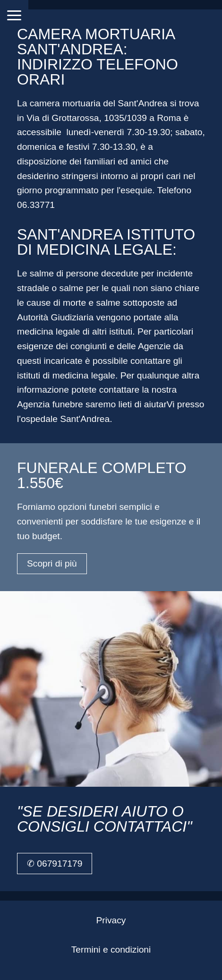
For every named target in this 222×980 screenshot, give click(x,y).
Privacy (111, 920)
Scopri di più (52, 563)
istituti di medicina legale (66, 375)
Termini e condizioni (111, 950)
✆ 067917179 (55, 864)
